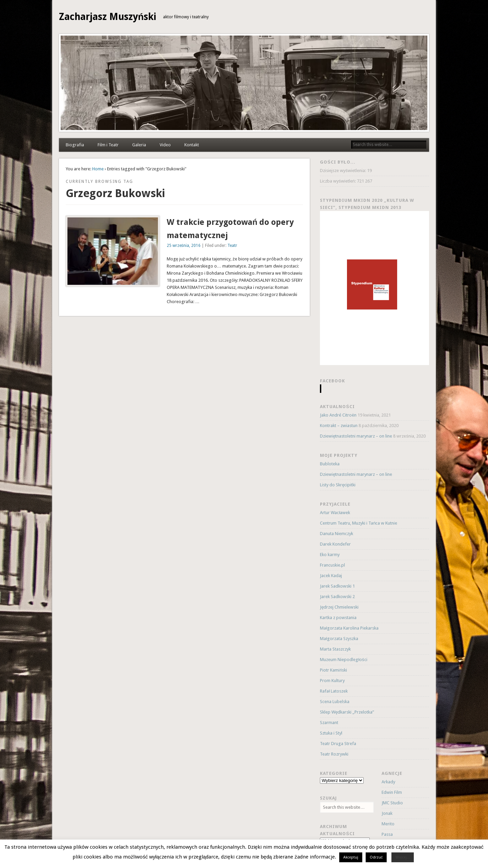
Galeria (139, 145)
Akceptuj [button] (351, 857)
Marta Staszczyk (335, 649)
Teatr (232, 246)
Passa (387, 834)
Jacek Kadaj (331, 576)
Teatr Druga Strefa (338, 744)
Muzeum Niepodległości (343, 660)
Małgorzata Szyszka (339, 639)
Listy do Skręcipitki (338, 485)
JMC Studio (392, 803)
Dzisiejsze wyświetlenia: (343, 171)
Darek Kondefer (335, 544)
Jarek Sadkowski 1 (337, 586)
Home (98, 169)
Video (165, 145)
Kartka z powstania (338, 618)
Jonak (387, 813)
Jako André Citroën (338, 415)
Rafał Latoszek (334, 691)
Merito (388, 824)
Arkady (388, 782)
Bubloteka (330, 464)
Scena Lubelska (335, 702)
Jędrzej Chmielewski (339, 607)
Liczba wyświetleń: (338, 181)
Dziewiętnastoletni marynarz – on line (356, 436)
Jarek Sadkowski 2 (337, 597)
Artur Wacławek (335, 513)
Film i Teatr (108, 145)
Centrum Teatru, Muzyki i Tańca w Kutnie (359, 523)
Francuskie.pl (332, 565)
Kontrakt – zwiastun (339, 426)
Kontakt (192, 145)
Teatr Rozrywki (334, 754)
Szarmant (329, 723)
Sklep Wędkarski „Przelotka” (347, 712)
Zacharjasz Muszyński (108, 17)
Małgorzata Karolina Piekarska (349, 628)
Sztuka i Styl (331, 733)
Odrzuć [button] (376, 857)
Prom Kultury (332, 681)
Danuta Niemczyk (337, 534)
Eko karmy (330, 555)
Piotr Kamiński (333, 670)
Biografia (75, 145)
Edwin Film (392, 792)
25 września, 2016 (184, 246)
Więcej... (403, 857)
